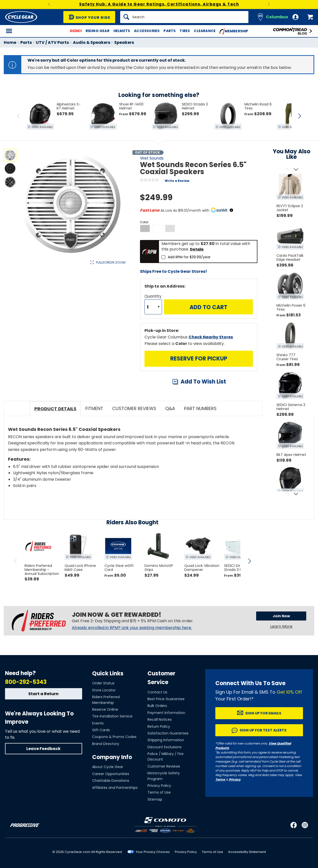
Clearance (205, 31)
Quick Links (108, 673)
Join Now (281, 616)
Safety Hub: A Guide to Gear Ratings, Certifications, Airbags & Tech (159, 4)
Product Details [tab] (55, 409)
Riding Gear (98, 31)
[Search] (184, 17)
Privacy (235, 779)
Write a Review (177, 181)
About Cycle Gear (108, 767)
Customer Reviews (164, 766)
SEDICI (75, 31)
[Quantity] (153, 307)
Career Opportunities (111, 774)
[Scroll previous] (287, 170)
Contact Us (157, 692)
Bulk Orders (157, 706)
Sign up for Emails (263, 713)
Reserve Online (105, 709)
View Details (81, 314)
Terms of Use (159, 792)
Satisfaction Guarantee (168, 733)
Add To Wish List (203, 382)
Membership (234, 31)
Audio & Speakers (92, 42)
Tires (185, 31)
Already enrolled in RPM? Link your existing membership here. (132, 628)
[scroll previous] (16, 561)
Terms (220, 779)
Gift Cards (101, 730)
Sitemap (155, 799)
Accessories (147, 31)
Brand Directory (106, 744)
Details (197, 249)
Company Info (112, 757)
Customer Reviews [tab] (134, 408)
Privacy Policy (159, 786)
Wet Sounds (152, 158)
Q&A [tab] (170, 408)
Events (98, 723)
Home (10, 42)
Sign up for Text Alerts (263, 730)
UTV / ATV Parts (52, 42)
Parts (170, 31)
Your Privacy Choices (153, 852)
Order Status (103, 683)
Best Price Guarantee (166, 699)
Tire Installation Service (112, 716)
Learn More (281, 626)
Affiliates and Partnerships (115, 788)
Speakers (124, 42)
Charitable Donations (111, 781)
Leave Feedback (43, 749)
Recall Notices (160, 719)
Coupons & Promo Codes (114, 737)
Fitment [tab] (94, 408)
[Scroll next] (296, 170)
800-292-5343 (26, 682)
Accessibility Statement (247, 852)
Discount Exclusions (165, 747)
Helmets (122, 31)
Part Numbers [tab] (200, 408)
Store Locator (104, 690)
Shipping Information (166, 740)
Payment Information (166, 713)
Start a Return (43, 694)
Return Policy (159, 726)
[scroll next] (249, 561)
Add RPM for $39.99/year (189, 257)
